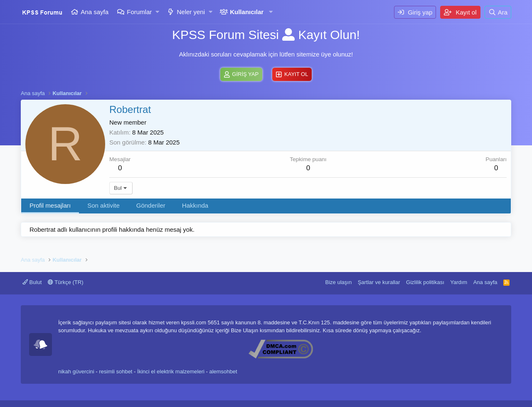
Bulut (32, 282)
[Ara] (498, 12)
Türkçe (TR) (66, 282)
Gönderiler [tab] (151, 205)
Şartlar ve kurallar (379, 282)
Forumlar (139, 12)
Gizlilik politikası (425, 282)
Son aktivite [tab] (103, 205)
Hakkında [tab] (195, 205)
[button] (158, 12)
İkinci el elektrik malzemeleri (171, 371)
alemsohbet (223, 371)
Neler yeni (191, 12)
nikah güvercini (76, 371)
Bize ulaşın (339, 282)
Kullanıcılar (247, 12)
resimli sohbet (116, 371)
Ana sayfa (95, 12)
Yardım (459, 282)
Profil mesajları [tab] (50, 205)
